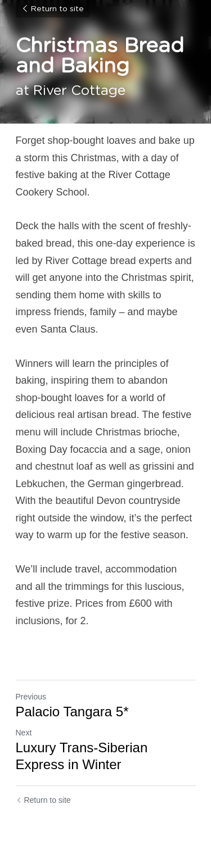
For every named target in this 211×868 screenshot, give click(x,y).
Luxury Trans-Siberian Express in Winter (82, 756)
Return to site (53, 9)
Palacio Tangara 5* (72, 712)
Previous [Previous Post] (31, 697)
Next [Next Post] (24, 733)
